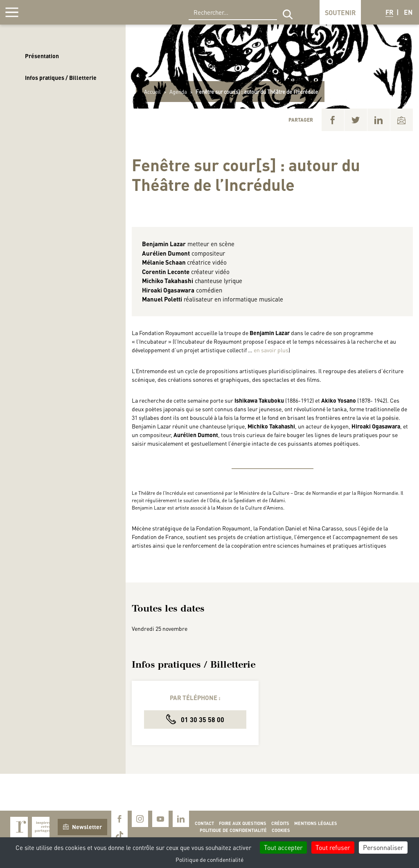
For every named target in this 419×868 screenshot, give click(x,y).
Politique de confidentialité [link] (209, 859)
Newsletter (82, 827)
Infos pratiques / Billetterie (61, 77)
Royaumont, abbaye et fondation (64, 12)
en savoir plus (271, 350)
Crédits (280, 823)
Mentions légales (316, 823)
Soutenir (340, 12)
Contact (204, 823)
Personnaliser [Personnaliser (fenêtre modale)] (383, 847)
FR (389, 12)
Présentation (42, 56)
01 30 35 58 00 (195, 719)
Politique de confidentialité (233, 830)
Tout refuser (333, 847)
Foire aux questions (243, 823)
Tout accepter (283, 847)
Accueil (152, 92)
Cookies (281, 830)
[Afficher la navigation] (12, 12)
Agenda (178, 92)
